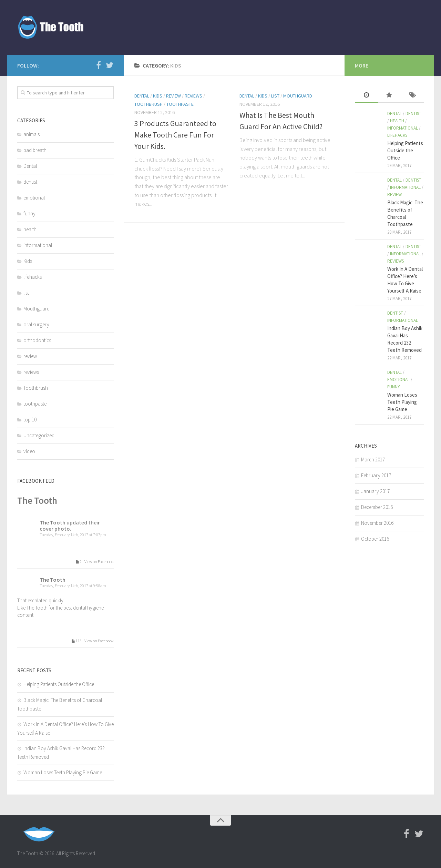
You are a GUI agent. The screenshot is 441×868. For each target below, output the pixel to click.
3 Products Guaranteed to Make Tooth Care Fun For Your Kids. (175, 135)
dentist (30, 182)
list (275, 96)
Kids (158, 96)
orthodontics (37, 340)
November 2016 (377, 523)
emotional (34, 198)
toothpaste (180, 104)
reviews (193, 96)
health (30, 229)
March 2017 (373, 459)
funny (29, 213)
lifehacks (33, 277)
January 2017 (375, 491)
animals (32, 134)
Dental (142, 96)
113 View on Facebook (91, 641)
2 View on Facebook (94, 562)
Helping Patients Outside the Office (59, 684)
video (29, 451)
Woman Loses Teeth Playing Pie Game (63, 772)
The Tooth (37, 500)
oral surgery (36, 324)
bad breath (35, 150)
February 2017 (376, 475)
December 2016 (377, 507)
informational (38, 245)
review (173, 96)
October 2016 (375, 539)
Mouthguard (298, 96)
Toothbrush (148, 104)
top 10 (30, 420)
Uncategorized (39, 435)
